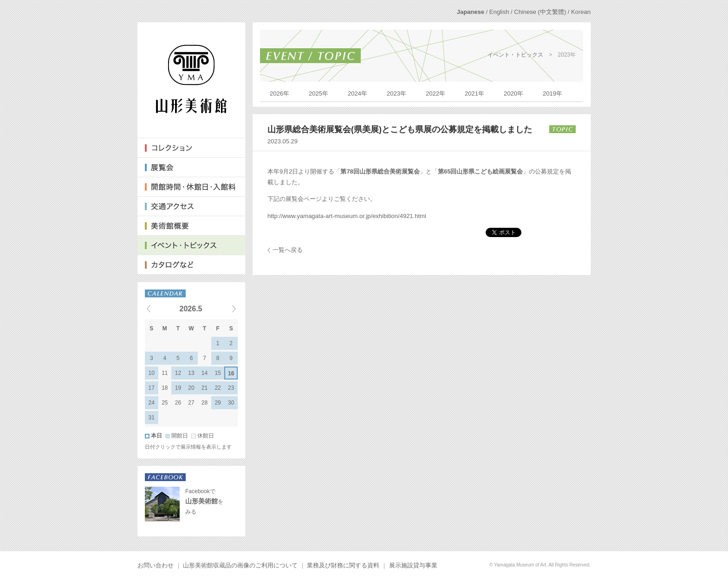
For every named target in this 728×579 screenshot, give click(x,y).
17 (152, 388)
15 (218, 373)
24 (152, 403)
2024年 (357, 93)
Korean (581, 12)
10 (152, 373)
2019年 (552, 93)
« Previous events (160, 309)
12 (178, 373)
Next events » (222, 309)
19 (178, 388)
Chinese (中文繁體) (540, 12)
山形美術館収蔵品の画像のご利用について (240, 565)
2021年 (474, 93)
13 (191, 373)
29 (218, 403)
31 (152, 418)
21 (205, 388)
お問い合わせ (156, 565)
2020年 (513, 93)
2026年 (279, 93)
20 (191, 388)
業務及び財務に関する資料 (343, 565)
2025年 (318, 93)
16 (231, 373)
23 (231, 388)
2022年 (435, 93)
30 (231, 403)
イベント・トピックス (515, 55)
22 (218, 388)
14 (205, 373)
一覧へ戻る (288, 250)
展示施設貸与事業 (413, 565)
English (499, 12)
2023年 (396, 93)
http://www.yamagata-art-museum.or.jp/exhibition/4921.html (347, 216)
